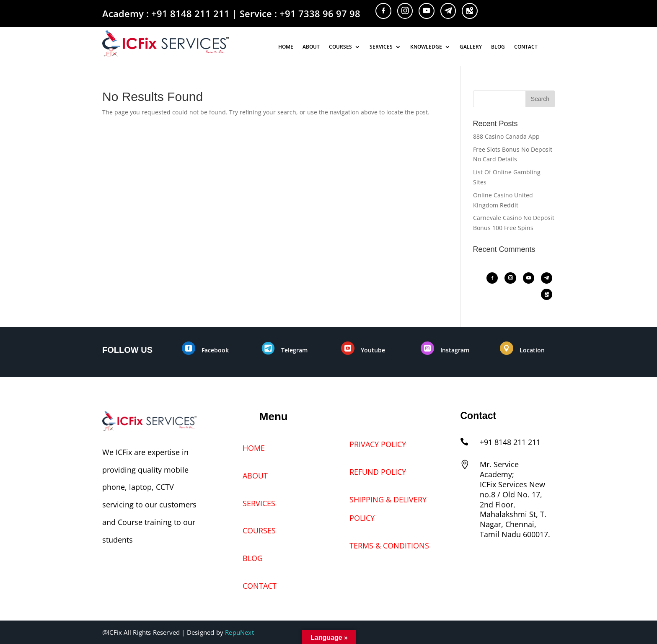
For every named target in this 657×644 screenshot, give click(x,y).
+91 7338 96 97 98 (320, 13)
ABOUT (311, 47)
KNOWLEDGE (426, 47)
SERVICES (381, 47)
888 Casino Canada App (506, 136)
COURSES (340, 47)
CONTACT (526, 47)
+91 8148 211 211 (190, 13)
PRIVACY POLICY (378, 444)
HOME (286, 47)
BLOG (498, 47)
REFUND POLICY (378, 472)
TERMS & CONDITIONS (389, 546)
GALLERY (471, 47)
